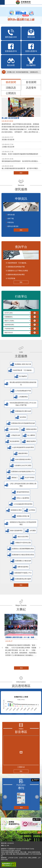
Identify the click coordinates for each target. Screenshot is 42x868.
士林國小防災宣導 (21, 145)
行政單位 (21, 296)
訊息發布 (31, 88)
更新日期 (4, 843)
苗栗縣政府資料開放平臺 (16, 267)
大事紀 (21, 609)
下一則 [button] (40, 648)
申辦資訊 (21, 199)
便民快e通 (11, 215)
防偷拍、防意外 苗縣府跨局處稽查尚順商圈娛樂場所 (21, 153)
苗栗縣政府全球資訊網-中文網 (23, 2)
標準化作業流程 (13, 226)
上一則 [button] (2, 648)
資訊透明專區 (21, 686)
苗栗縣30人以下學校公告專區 (18, 271)
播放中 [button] (36, 780)
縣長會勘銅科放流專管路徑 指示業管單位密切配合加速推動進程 (21, 160)
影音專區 (21, 732)
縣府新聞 (11, 82)
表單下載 (11, 219)
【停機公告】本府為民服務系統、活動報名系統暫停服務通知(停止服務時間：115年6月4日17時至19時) (23, 72)
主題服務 (21, 356)
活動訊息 (11, 88)
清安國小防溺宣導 (21, 138)
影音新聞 (31, 82)
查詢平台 (21, 247)
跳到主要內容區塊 (1, 1)
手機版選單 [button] (2, 2)
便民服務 (21, 189)
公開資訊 (11, 93)
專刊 (21, 788)
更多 (21, 173)
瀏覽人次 (4, 846)
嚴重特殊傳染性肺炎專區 (16, 275)
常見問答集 (11, 278)
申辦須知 (11, 222)
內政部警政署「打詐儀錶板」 (18, 263)
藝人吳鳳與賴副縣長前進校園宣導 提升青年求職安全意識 (21, 167)
